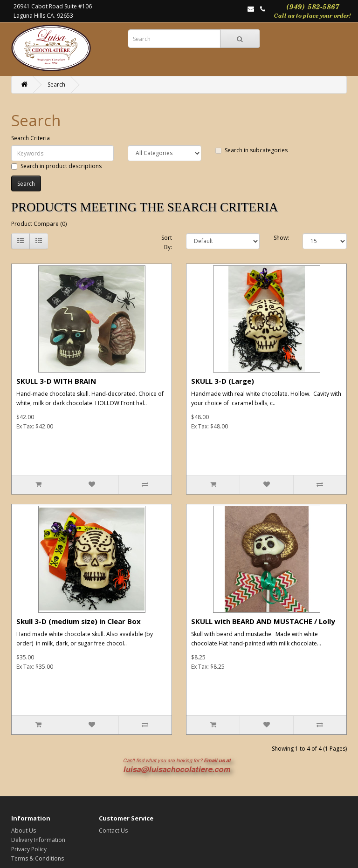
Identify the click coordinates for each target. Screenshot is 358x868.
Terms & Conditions (38, 858)
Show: (281, 238)
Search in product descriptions (56, 166)
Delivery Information (38, 840)
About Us (24, 831)
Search (56, 85)
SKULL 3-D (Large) (223, 381)
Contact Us (113, 831)
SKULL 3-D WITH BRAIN (56, 381)
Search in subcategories (251, 150)
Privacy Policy (29, 849)
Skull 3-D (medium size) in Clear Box (79, 621)
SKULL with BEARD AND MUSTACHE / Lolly (263, 621)
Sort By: (167, 242)
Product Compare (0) (39, 224)
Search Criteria (31, 138)
